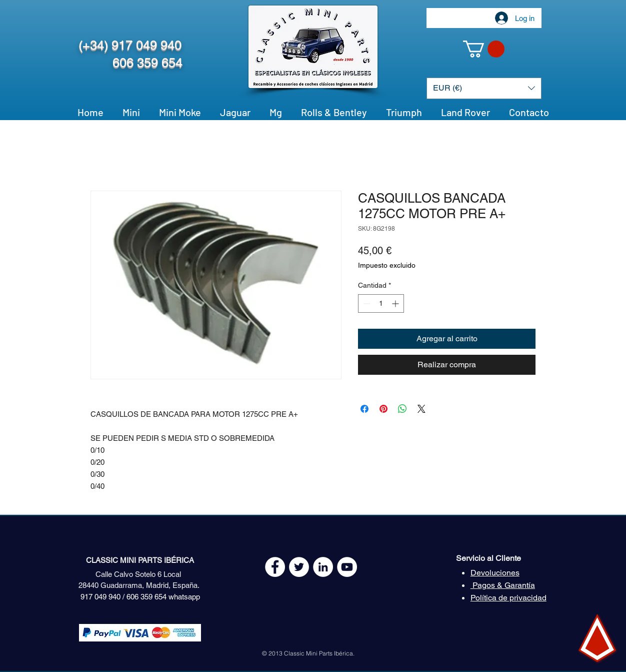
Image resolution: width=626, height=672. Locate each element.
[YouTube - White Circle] (347, 567)
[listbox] (484, 88)
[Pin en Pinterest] (383, 409)
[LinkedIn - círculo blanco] (323, 567)
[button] (484, 49)
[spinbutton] (381, 303)
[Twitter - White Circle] (299, 567)
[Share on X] (421, 409)
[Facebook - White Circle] (275, 567)
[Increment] (396, 303)
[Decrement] (366, 303)
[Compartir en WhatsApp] (402, 409)
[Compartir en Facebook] (364, 409)
